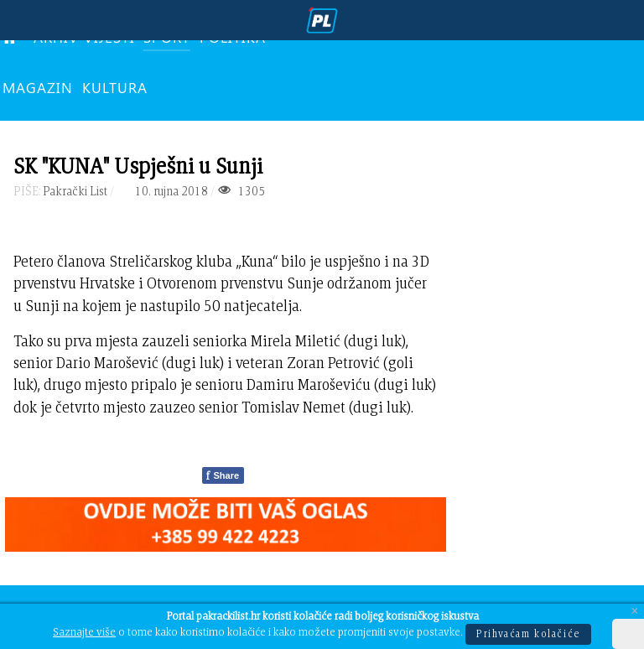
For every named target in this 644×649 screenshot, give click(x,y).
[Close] (635, 612)
